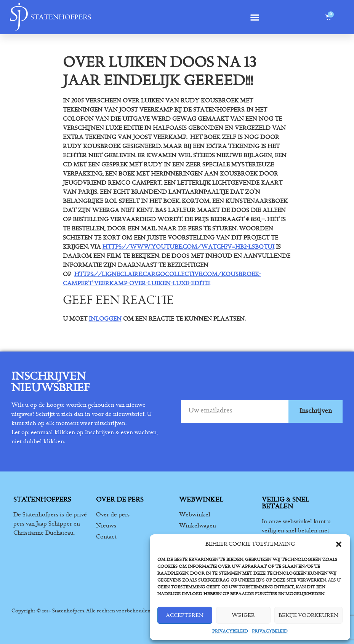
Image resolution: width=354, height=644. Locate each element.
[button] (339, 544)
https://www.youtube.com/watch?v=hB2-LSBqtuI (188, 247)
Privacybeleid (230, 631)
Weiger (243, 615)
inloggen (105, 319)
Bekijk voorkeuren (308, 615)
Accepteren (185, 615)
